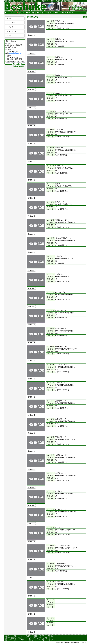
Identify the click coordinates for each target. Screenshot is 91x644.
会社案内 (21, 13)
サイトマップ (61, 13)
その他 (9, 36)
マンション (11, 23)
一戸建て (10, 27)
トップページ (11, 13)
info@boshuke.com (15, 53)
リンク (71, 13)
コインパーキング (24, 638)
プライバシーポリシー (46, 13)
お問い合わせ (32, 13)
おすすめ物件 (11, 638)
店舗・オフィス (12, 31)
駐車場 (9, 18)
